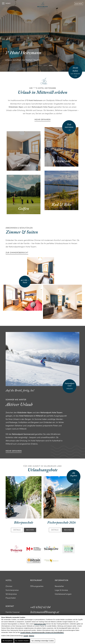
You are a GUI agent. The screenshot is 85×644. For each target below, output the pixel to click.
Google (26, 636)
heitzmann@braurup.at (45, 612)
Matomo (31, 636)
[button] (34, 65)
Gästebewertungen (63, 594)
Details (17, 530)
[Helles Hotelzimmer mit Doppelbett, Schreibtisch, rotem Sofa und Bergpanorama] (23, 298)
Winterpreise (11, 594)
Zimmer (9, 586)
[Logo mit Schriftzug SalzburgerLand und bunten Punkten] (51, 549)
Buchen (79, 4)
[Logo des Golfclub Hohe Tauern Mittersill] (69, 549)
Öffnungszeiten (37, 586)
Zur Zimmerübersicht (17, 253)
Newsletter (59, 586)
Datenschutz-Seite (40, 624)
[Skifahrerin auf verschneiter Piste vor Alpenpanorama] (42, 359)
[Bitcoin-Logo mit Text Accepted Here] (34, 561)
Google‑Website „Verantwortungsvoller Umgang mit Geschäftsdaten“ (42, 632)
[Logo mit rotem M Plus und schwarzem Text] (34, 549)
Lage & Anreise (61, 590)
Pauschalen (11, 598)
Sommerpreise (12, 590)
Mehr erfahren (42, 119)
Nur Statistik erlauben (22, 641)
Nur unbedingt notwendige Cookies (43, 641)
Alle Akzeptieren (7, 641)
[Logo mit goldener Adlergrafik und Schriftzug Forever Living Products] (51, 561)
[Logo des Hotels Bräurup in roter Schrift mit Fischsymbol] (16, 549)
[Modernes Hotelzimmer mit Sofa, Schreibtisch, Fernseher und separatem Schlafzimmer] (63, 302)
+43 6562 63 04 (40, 607)
